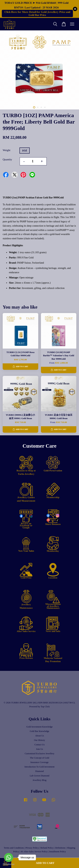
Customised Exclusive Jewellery (39, 754)
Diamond (39, 771)
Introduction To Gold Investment (39, 767)
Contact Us (39, 745)
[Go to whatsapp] (9, 857)
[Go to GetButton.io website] (9, 864)
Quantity (7, 159)
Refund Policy (47, 848)
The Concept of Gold (39, 758)
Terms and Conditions (14, 848)
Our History (39, 740)
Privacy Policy (32, 848)
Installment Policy (57, 852)
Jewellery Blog (40, 780)
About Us (39, 736)
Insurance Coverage (39, 762)
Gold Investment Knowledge (39, 727)
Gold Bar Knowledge (39, 731)
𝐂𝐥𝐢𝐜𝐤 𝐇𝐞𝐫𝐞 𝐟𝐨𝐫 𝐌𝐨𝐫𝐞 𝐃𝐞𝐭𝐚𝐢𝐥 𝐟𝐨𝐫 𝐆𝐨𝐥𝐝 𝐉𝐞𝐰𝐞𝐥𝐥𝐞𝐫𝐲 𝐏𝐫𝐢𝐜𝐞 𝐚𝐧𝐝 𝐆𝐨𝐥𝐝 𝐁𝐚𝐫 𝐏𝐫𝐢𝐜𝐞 (37, 13)
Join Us (40, 749)
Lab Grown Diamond (39, 776)
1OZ (25, 151)
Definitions (60, 848)
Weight (7, 150)
